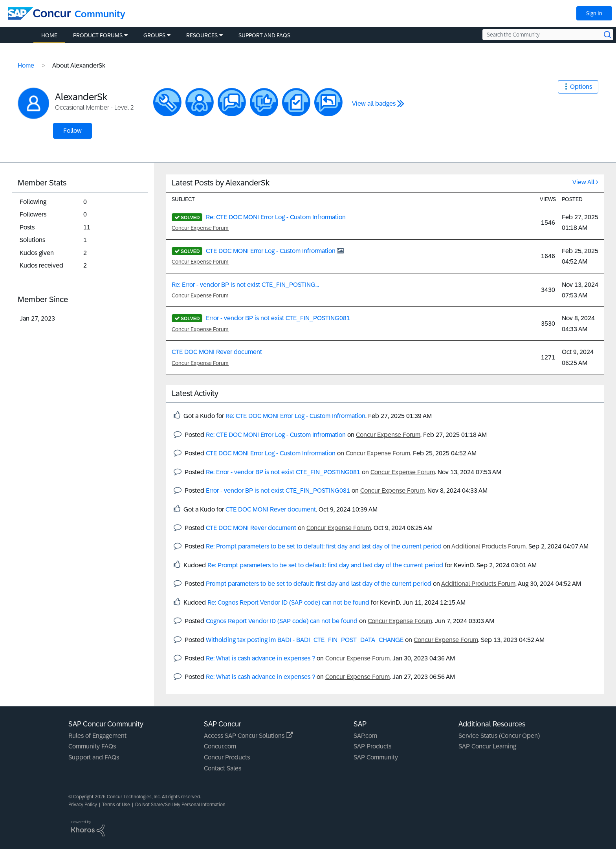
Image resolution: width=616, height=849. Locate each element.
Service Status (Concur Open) (499, 736)
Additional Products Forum (489, 546)
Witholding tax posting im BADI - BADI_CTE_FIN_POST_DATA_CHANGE (305, 640)
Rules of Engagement (97, 736)
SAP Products (372, 746)
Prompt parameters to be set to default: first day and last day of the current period (319, 584)
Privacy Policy (83, 805)
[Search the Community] (548, 35)
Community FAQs (92, 746)
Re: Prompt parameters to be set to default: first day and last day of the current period (324, 546)
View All (583, 182)
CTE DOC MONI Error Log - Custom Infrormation (271, 251)
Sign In (594, 13)
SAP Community (376, 757)
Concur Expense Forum (200, 228)
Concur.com (220, 746)
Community (100, 14)
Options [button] (581, 87)
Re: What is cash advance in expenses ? (260, 658)
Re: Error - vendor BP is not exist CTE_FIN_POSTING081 (283, 472)
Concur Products (227, 757)
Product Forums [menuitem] (98, 35)
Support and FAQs (94, 757)
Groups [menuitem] (154, 35)
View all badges (374, 104)
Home (26, 65)
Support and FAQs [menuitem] (264, 35)
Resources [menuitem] (202, 35)
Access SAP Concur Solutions (248, 736)
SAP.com (365, 736)
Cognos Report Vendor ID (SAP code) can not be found (282, 621)
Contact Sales (223, 768)
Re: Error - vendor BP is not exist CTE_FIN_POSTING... (245, 285)
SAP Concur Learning (487, 746)
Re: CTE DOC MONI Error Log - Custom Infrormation (276, 217)
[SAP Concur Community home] (39, 13)
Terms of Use (116, 805)
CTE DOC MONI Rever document (217, 352)
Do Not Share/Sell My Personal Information (180, 805)
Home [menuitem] (49, 35)
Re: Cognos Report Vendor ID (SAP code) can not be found (288, 602)
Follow (72, 131)
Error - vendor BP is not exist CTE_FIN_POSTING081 (278, 318)
